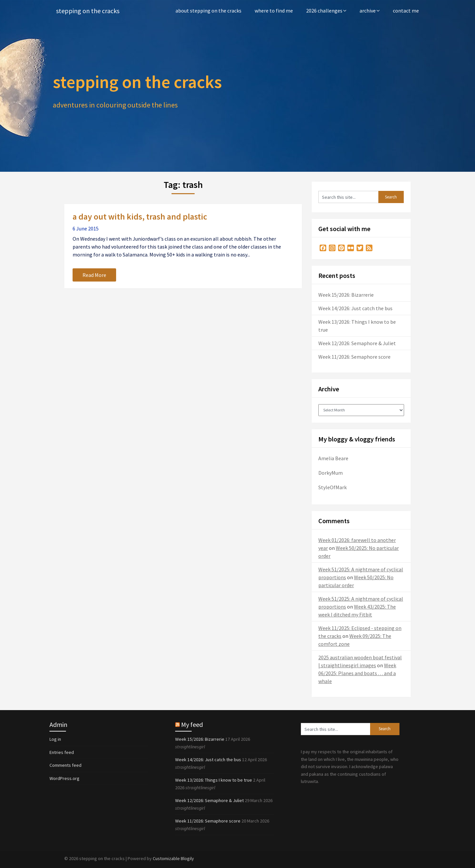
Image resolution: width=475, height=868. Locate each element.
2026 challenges (324, 11)
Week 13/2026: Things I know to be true (214, 780)
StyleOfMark (332, 487)
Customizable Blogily (173, 858)
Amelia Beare (333, 458)
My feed (192, 724)
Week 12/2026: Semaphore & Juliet (357, 343)
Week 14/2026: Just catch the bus (355, 308)
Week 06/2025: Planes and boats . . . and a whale (357, 673)
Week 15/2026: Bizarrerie (346, 295)
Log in (55, 739)
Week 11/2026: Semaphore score (354, 357)
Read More (94, 275)
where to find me (274, 11)
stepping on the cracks (88, 11)
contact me (406, 11)
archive (368, 11)
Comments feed (65, 765)
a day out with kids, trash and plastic (140, 216)
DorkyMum (331, 473)
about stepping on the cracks (208, 11)
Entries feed (62, 752)
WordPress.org (64, 778)
